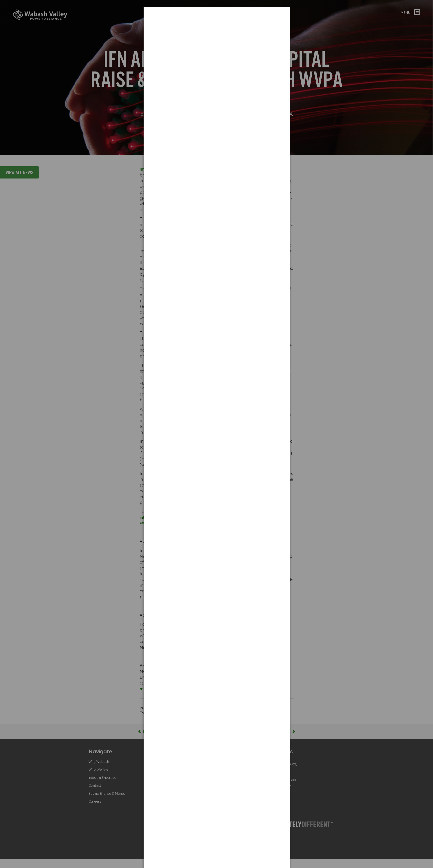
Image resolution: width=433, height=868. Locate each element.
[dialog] (217, 24)
